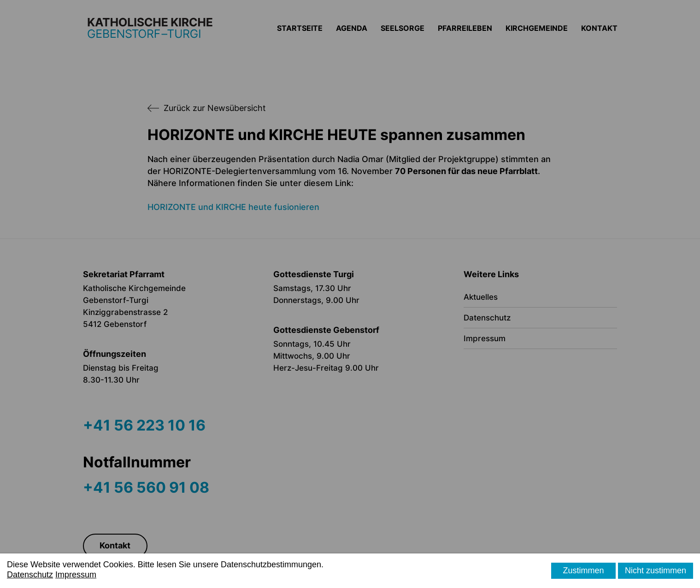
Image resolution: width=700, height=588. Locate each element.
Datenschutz (30, 575)
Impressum (76, 575)
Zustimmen (583, 571)
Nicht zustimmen (656, 571)
